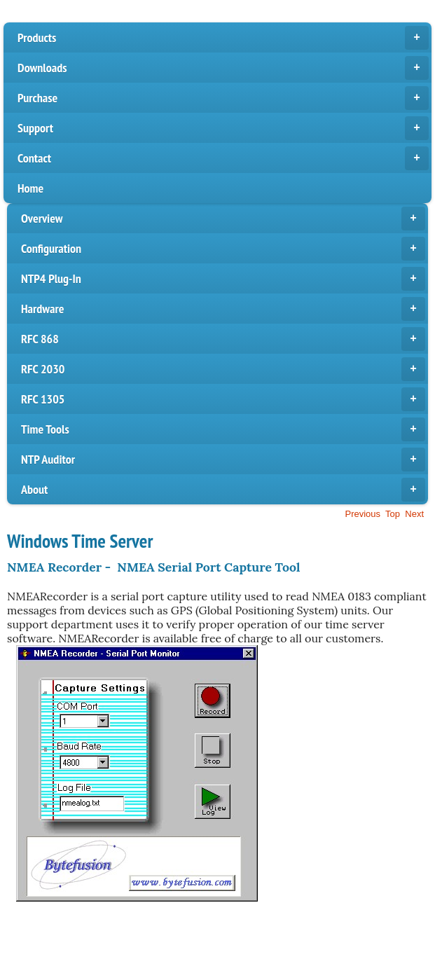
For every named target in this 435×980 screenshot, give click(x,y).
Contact (223, 158)
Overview (223, 219)
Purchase (223, 98)
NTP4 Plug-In (223, 279)
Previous (362, 514)
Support (223, 128)
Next (414, 514)
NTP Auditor (223, 460)
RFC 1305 (223, 399)
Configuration (223, 249)
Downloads (223, 68)
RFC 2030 (223, 369)
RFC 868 (223, 339)
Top (393, 514)
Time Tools (223, 429)
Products (223, 38)
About (223, 490)
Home (30, 188)
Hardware (223, 309)
